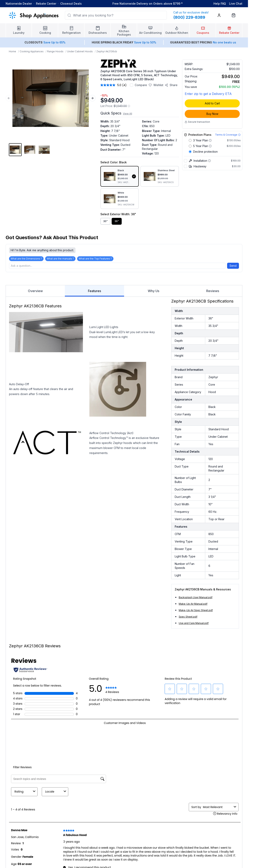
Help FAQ (220, 4)
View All (128, 114)
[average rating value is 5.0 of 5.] (111, 85)
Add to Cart (212, 103)
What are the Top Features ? (95, 259)
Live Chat (236, 4)
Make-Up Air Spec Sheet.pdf (196, 610)
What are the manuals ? (60, 259)
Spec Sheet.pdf (188, 617)
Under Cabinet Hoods (80, 51)
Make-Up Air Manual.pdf (193, 604)
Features (94, 293)
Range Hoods (55, 51)
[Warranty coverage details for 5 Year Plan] (210, 146)
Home (12, 51)
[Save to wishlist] (156, 85)
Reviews (213, 291)
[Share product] (171, 85)
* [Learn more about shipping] (182, 4)
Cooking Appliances (32, 51)
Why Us (154, 291)
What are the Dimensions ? (26, 259)
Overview (35, 291)
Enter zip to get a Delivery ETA (208, 94)
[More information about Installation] (209, 161)
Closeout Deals (71, 4)
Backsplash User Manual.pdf (196, 597)
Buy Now (212, 114)
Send (233, 266)
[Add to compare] (132, 85)
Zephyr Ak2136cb (107, 51)
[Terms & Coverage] (228, 135)
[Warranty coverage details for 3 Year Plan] (210, 140)
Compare (141, 85)
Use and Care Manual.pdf (194, 623)
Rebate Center (46, 4)
